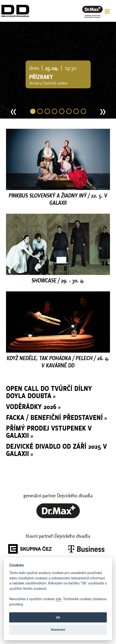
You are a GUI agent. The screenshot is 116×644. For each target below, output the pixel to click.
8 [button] (83, 111)
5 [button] (62, 111)
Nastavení (58, 630)
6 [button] (69, 111)
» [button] (103, 113)
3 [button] (47, 111)
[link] (58, 517)
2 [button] (40, 111)
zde (58, 599)
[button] (107, 11)
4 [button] (55, 111)
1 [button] (33, 111)
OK (58, 617)
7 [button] (76, 111)
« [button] (13, 113)
